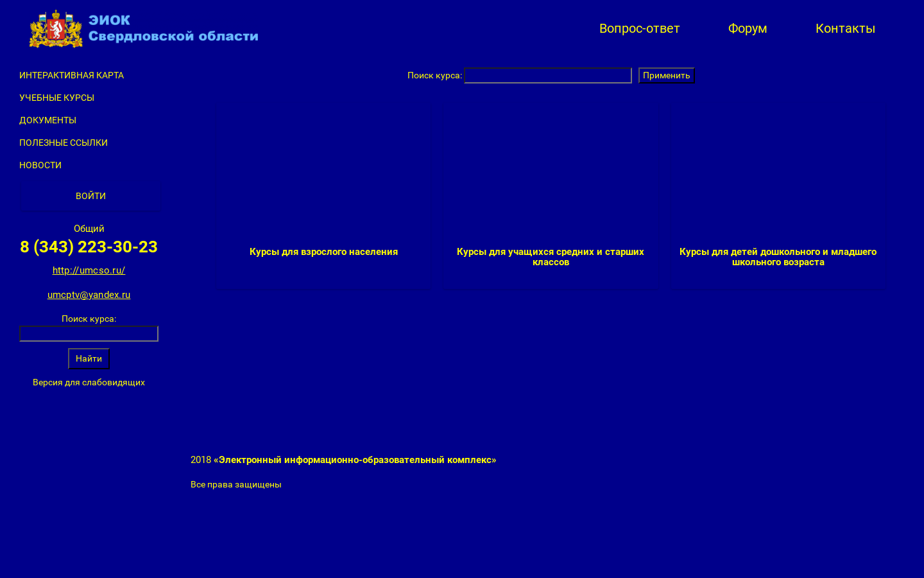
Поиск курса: (89, 319)
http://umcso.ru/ (89, 270)
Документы (48, 120)
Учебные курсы (57, 98)
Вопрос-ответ (640, 29)
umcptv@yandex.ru (89, 295)
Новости (40, 165)
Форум (748, 29)
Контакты (846, 29)
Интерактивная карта (72, 75)
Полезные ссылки (64, 143)
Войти (91, 196)
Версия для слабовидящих (89, 382)
